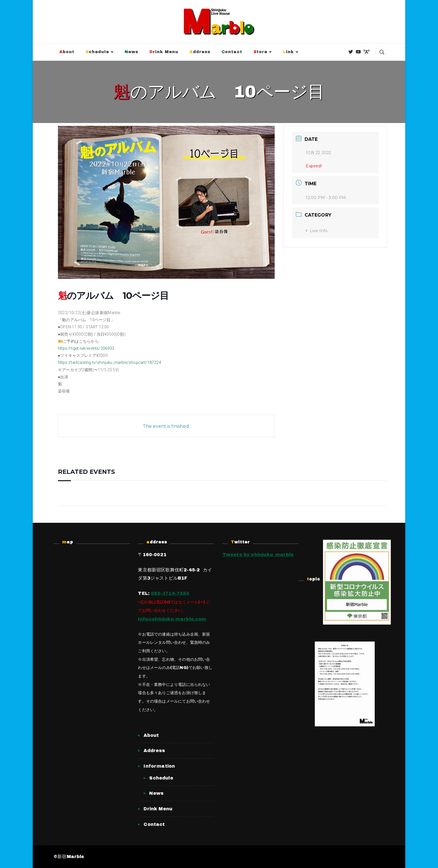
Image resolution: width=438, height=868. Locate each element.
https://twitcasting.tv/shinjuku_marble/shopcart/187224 (109, 362)
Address (200, 52)
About (67, 52)
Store (260, 52)
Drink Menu (164, 52)
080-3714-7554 (170, 593)
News (131, 52)
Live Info (317, 231)
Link (288, 52)
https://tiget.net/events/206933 (86, 348)
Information (159, 766)
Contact (232, 52)
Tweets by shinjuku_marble (258, 555)
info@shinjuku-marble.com (172, 619)
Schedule (97, 52)
